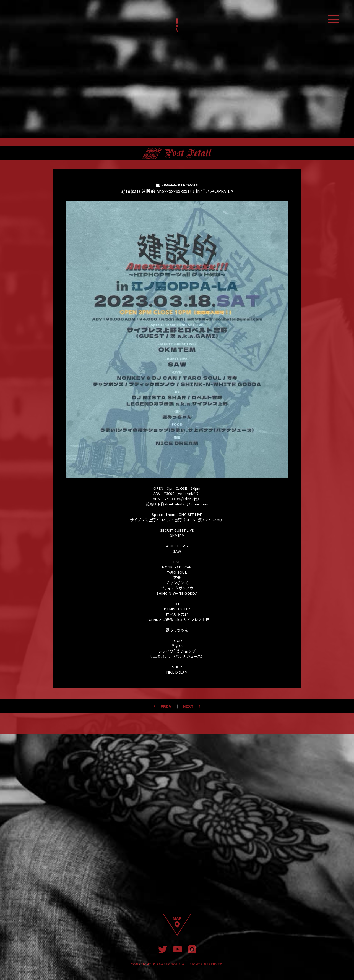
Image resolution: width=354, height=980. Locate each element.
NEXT (190, 706)
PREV (164, 706)
